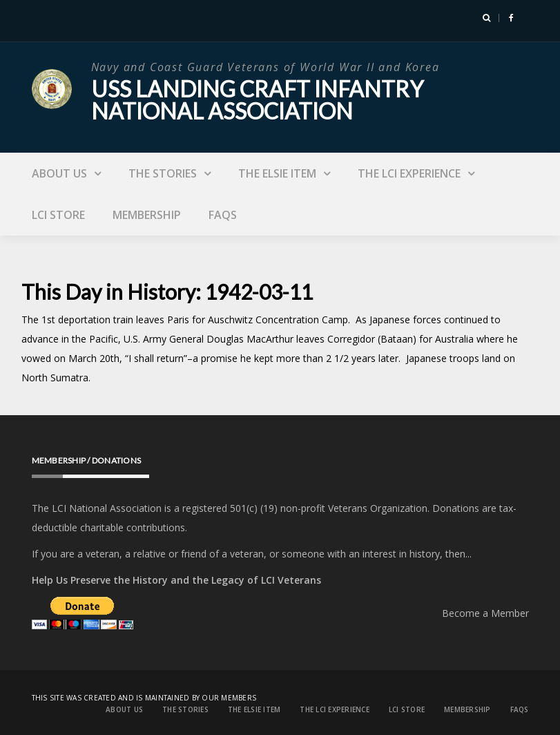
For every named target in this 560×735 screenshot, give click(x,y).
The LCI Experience (409, 173)
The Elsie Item (277, 173)
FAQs (223, 215)
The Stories (163, 173)
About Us (59, 173)
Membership (147, 215)
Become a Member (485, 613)
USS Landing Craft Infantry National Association (257, 100)
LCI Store (58, 215)
